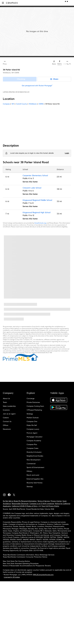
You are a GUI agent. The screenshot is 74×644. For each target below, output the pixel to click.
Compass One (32, 421)
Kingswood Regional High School (37, 212)
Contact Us (7, 421)
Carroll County (22, 104)
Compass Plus (32, 444)
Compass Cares (32, 448)
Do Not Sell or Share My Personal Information (20, 501)
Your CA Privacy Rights (50, 506)
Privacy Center (56, 501)
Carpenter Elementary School (35, 175)
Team (5, 402)
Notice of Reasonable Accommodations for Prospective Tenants (27, 566)
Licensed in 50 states (12, 577)
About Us (6, 399)
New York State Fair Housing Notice (16, 561)
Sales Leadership (9, 406)
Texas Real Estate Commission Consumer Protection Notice (25, 557)
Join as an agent (9, 414)
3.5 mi (59, 201)
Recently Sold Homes (35, 483)
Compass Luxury (33, 429)
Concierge (31, 399)
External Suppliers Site (35, 479)
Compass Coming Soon (35, 406)
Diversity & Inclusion (34, 452)
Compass (6, 104)
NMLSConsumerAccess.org (43, 575)
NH (13, 104)
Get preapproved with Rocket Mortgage (37, 86)
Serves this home (30, 182)
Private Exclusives (33, 402)
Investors (6, 410)
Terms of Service (44, 501)
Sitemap (30, 487)
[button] (3, 3)
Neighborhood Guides (35, 456)
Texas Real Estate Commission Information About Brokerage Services (29, 555)
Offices (6, 425)
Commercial (31, 464)
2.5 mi (59, 177)
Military (29, 471)
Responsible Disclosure (20, 504)
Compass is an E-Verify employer (42, 504)
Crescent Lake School (32, 188)
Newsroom (7, 429)
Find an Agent (32, 433)
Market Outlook (33, 418)
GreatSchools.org (40, 223)
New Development (34, 460)
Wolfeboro (33, 104)
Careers (6, 418)
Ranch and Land (33, 475)
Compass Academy (34, 441)
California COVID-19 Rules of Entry (25, 506)
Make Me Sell (32, 425)
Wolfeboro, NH (8, 73)
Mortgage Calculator (35, 437)
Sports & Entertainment (35, 467)
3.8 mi (59, 189)
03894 (17, 73)
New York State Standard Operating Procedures (21, 564)
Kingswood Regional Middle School (37, 200)
